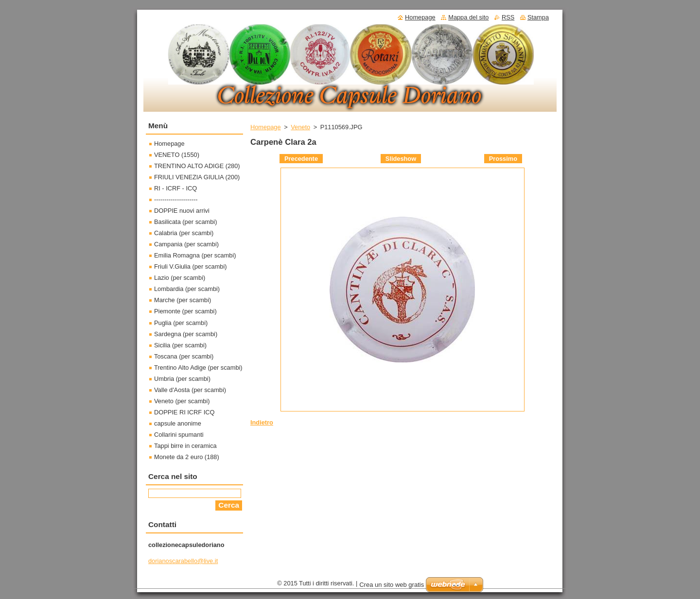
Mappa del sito (468, 17)
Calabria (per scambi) (184, 233)
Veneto (300, 127)
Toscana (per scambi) (184, 356)
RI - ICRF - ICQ (175, 188)
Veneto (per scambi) (182, 401)
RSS (508, 17)
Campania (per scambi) (186, 244)
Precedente (301, 159)
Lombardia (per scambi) (187, 289)
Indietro (262, 422)
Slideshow (401, 159)
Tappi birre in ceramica (185, 446)
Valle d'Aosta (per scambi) (190, 390)
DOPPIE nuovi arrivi (182, 211)
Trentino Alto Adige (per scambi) (198, 368)
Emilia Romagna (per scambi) (195, 255)
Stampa (538, 17)
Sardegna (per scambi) (186, 334)
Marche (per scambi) (183, 300)
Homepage (266, 127)
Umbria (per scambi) (182, 379)
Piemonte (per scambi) (185, 311)
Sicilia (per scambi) (180, 345)
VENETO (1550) (177, 155)
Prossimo (503, 159)
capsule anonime (178, 423)
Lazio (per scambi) (180, 278)
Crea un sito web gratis (392, 585)
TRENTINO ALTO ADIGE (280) (197, 166)
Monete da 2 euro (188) (187, 457)
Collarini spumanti (179, 435)
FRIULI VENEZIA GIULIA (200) (197, 177)
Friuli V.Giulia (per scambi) (191, 266)
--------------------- (176, 199)
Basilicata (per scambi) (185, 222)
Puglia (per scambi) (181, 323)
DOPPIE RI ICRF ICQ (184, 412)
